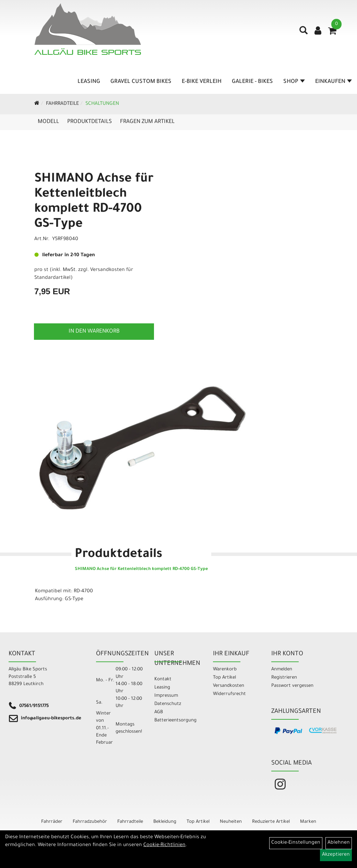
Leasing (89, 82)
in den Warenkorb (94, 332)
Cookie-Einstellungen (296, 843)
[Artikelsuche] (304, 33)
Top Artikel (224, 678)
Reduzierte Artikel (271, 822)
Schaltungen (102, 104)
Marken (308, 822)
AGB (159, 712)
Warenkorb (225, 669)
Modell (48, 122)
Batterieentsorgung (175, 721)
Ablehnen (339, 843)
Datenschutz (168, 704)
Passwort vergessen (292, 686)
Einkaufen (334, 82)
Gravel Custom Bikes (141, 82)
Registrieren (284, 678)
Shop (294, 82)
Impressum (166, 696)
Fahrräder (52, 822)
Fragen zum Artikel (147, 122)
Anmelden (282, 669)
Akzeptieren (336, 855)
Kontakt (163, 679)
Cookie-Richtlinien (164, 845)
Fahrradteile (62, 104)
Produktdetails (90, 122)
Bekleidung (165, 822)
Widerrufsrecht (229, 694)
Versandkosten (229, 686)
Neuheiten (231, 822)
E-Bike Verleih (202, 82)
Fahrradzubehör (90, 822)
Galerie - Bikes (252, 82)
